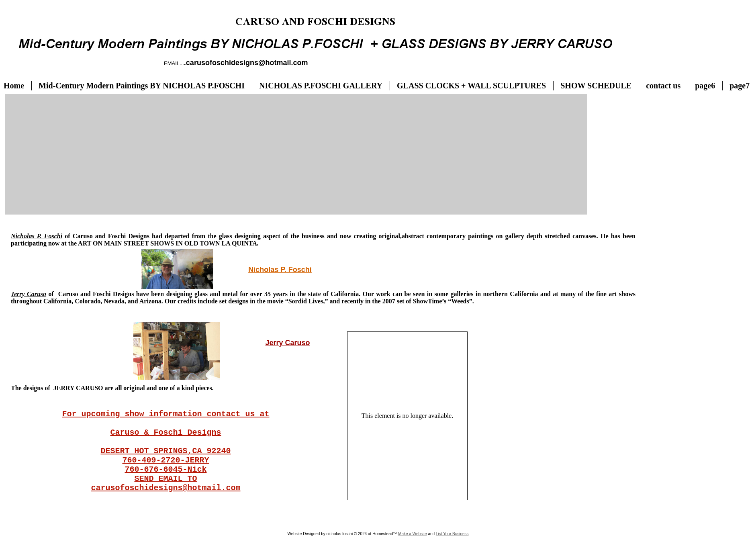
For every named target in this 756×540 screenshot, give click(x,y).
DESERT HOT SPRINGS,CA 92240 (166, 451)
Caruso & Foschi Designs (166, 433)
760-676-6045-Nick (166, 469)
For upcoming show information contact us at (166, 414)
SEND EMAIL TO (166, 479)
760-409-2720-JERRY (166, 460)
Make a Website (413, 534)
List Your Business (452, 534)
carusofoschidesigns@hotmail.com (166, 488)
